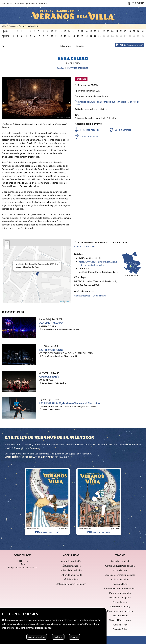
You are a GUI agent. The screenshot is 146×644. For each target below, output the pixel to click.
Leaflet (62, 302)
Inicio (4, 26)
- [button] (7, 247)
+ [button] (7, 242)
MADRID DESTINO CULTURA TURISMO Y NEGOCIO (32, 457)
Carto (68, 302)
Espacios (80, 46)
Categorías (65, 46)
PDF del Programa (130, 45)
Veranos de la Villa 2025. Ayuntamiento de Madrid (25, 4)
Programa (12, 26)
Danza (21, 26)
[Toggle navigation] (142, 11)
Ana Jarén (35, 448)
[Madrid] (136, 4)
